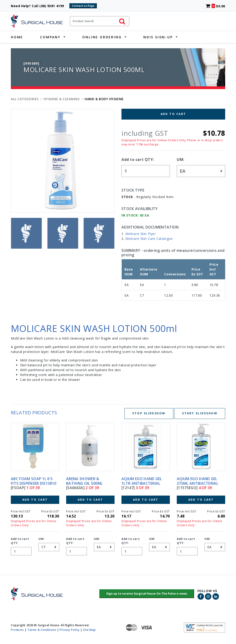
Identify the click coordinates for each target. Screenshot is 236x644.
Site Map (89, 630)
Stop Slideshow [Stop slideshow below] (149, 413)
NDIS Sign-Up (158, 37)
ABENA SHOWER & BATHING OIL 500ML (84, 481)
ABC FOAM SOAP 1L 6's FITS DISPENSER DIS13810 (34, 481)
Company (50, 37)
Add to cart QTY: (138, 159)
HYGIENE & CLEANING (62, 99)
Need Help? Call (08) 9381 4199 (40, 6)
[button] (147, 594)
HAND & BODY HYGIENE (104, 99)
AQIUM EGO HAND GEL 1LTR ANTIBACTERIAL (142, 481)
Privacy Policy (70, 630)
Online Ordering (102, 37)
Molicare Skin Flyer (141, 234)
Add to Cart (173, 114)
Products (17, 630)
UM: (181, 159)
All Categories (25, 99)
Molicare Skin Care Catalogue (149, 239)
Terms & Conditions (42, 630)
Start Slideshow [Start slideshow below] (200, 413)
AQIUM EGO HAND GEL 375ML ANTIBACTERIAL (198, 481)
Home (17, 37)
